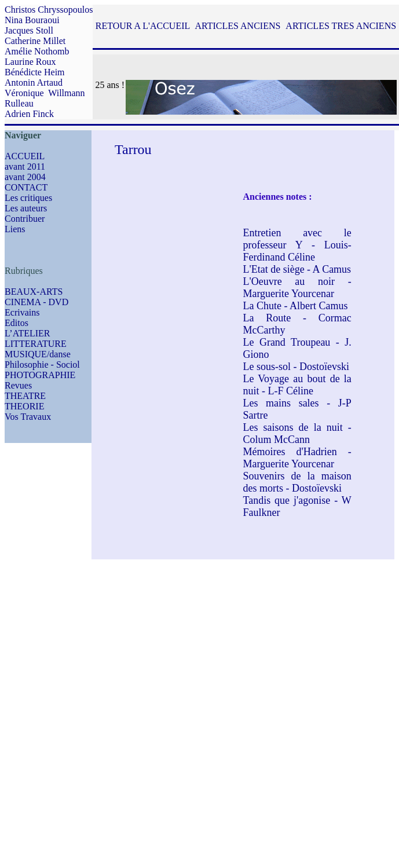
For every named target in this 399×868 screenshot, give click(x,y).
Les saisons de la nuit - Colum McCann (297, 433)
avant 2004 (25, 177)
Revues (18, 385)
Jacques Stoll (29, 30)
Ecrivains (22, 312)
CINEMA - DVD (36, 302)
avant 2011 (25, 166)
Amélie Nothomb (37, 51)
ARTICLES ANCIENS (237, 26)
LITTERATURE (36, 344)
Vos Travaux (28, 417)
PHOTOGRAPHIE (40, 375)
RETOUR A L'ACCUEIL (143, 26)
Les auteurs (26, 208)
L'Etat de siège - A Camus (297, 269)
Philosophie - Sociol (42, 365)
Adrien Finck (29, 114)
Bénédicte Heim (35, 72)
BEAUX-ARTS (34, 292)
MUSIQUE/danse (38, 354)
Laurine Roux (30, 62)
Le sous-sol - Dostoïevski (296, 367)
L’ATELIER (28, 333)
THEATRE (25, 396)
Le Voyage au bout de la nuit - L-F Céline (297, 385)
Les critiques (28, 198)
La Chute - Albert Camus (295, 306)
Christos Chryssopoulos (49, 10)
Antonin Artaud (34, 83)
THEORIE (24, 406)
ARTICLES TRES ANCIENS (341, 26)
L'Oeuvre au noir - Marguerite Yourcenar (297, 287)
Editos (17, 323)
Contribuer (25, 219)
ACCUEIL (25, 156)
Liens (15, 229)
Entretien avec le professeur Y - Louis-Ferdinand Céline (297, 245)
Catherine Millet (35, 41)
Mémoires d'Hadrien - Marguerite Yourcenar (297, 458)
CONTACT (26, 187)
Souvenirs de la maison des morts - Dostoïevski (297, 482)
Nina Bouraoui (32, 20)
